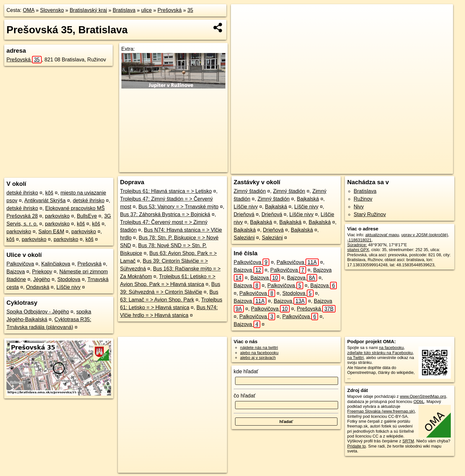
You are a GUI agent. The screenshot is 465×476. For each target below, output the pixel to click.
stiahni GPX (358, 250)
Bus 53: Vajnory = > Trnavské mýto (179, 207)
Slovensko (52, 10)
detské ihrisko (22, 193)
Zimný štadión (250, 191)
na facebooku (391, 348)
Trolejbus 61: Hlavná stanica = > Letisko (166, 191)
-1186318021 (359, 240)
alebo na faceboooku (259, 353)
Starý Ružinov (370, 214)
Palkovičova (20, 264)
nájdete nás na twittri (259, 348)
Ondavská (38, 287)
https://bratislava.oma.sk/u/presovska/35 (418, 169)
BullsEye (87, 216)
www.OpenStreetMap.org (423, 396)
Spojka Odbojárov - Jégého (38, 312)
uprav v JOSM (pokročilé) (425, 235)
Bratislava (124, 10)
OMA (29, 10)
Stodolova (69, 279)
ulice (146, 10)
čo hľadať (245, 396)
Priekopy (42, 272)
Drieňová (244, 214)
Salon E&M (51, 232)
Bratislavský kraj (88, 10)
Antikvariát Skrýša (45, 201)
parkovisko (57, 216)
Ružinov (363, 199)
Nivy (359, 207)
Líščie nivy (69, 287)
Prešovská (170, 10)
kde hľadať (246, 371)
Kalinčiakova (56, 264)
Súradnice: (357, 245)
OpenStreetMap (329, 169)
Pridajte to (356, 446)
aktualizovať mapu (382, 235)
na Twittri (355, 358)
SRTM (408, 441)
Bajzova (16, 272)
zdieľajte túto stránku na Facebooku (380, 353)
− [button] (242, 25)
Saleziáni (244, 238)
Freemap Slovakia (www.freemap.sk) (381, 411)
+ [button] (242, 15)
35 (190, 10)
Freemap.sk (362, 169)
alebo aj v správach (258, 358)
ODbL (419, 402)
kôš (49, 193)
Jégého (42, 279)
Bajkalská (308, 199)
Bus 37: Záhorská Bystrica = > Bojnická (165, 214)
